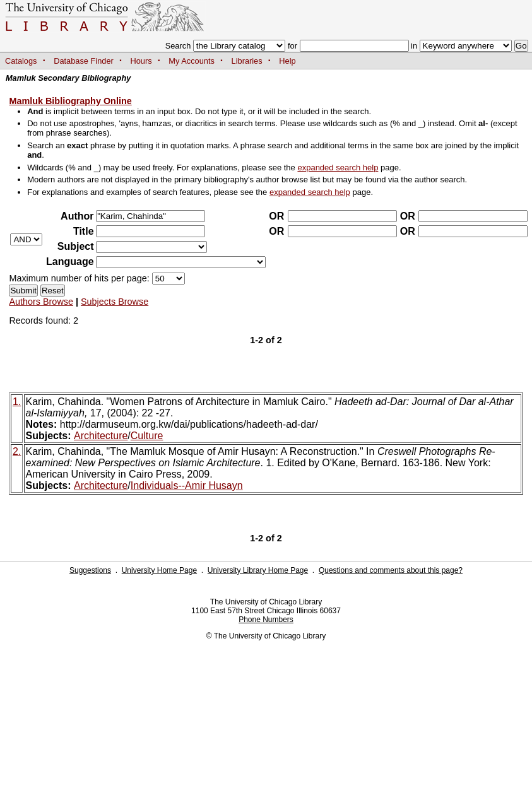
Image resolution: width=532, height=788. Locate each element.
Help (287, 61)
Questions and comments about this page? (391, 570)
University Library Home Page (258, 570)
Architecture (101, 436)
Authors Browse (41, 302)
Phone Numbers (266, 620)
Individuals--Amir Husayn (187, 485)
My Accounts (192, 61)
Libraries (247, 61)
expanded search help (338, 168)
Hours (141, 61)
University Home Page (159, 570)
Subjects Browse (115, 302)
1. (17, 402)
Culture (147, 436)
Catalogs (21, 61)
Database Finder (84, 61)
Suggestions (90, 570)
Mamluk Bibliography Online (70, 101)
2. (17, 451)
